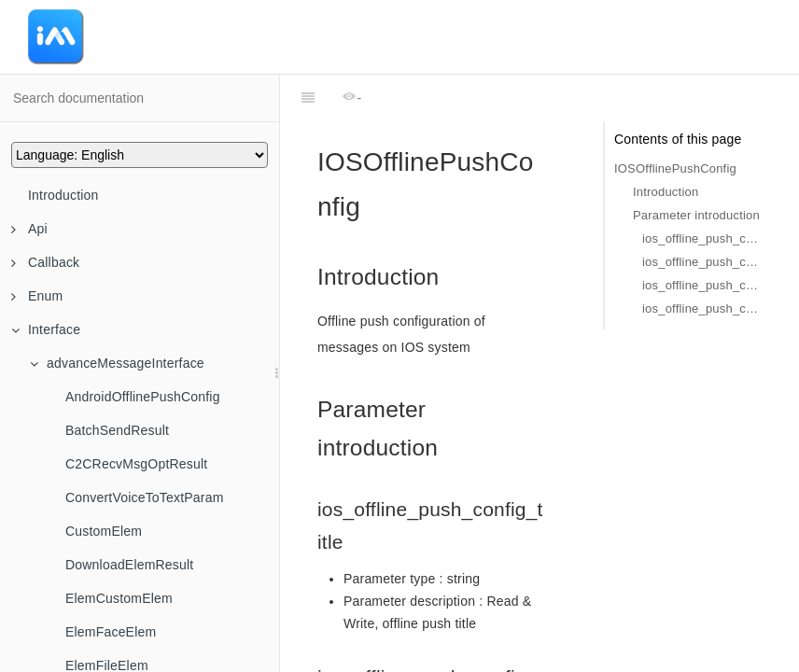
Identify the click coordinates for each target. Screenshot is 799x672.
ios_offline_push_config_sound (702, 262)
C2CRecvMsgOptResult (136, 464)
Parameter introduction (696, 215)
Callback (45, 262)
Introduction (63, 195)
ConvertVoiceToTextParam (145, 497)
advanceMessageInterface (117, 363)
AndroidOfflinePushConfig (143, 397)
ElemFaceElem (111, 632)
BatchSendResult (117, 430)
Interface (46, 329)
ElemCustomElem (119, 598)
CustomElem (104, 531)
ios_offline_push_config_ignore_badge (702, 285)
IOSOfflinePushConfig (675, 168)
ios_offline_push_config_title (702, 238)
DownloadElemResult (129, 565)
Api (29, 229)
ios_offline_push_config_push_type (702, 308)
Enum (37, 296)
